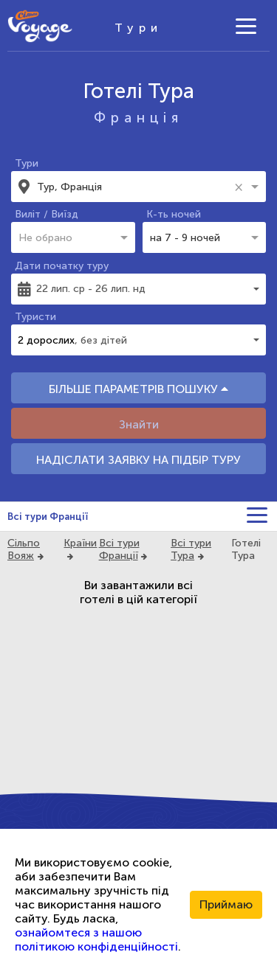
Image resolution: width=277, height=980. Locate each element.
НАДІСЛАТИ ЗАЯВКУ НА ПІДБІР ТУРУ (138, 460)
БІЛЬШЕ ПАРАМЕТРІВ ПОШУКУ (138, 389)
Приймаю (226, 904)
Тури (27, 163)
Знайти (139, 424)
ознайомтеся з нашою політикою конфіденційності (96, 939)
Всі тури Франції (48, 517)
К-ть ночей (174, 214)
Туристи (35, 317)
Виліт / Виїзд (47, 214)
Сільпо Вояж (24, 549)
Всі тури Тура (191, 549)
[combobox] (133, 187)
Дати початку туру (62, 266)
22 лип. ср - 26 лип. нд (91, 289)
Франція (138, 118)
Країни (80, 543)
